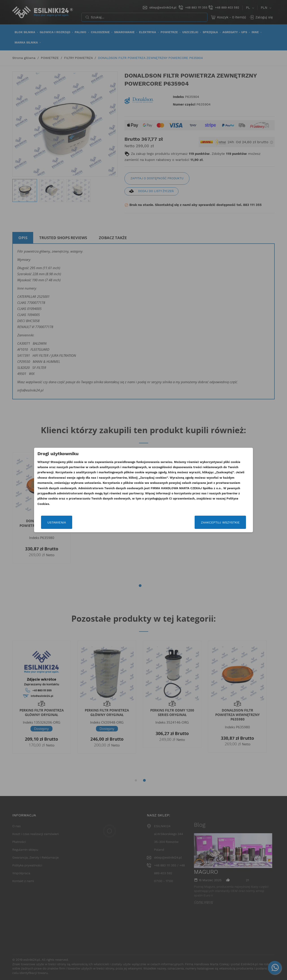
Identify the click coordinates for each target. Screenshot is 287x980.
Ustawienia (57, 522)
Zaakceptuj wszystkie (220, 522)
